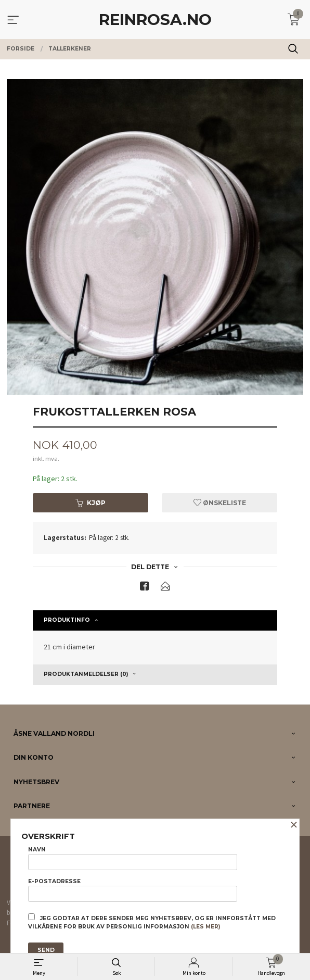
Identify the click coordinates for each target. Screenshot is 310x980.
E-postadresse (133, 890)
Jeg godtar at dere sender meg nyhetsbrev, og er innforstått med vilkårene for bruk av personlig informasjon (152, 922)
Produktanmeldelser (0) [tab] (86, 674)
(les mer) (205, 927)
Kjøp (91, 503)
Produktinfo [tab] (67, 620)
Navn (133, 858)
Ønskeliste (220, 503)
